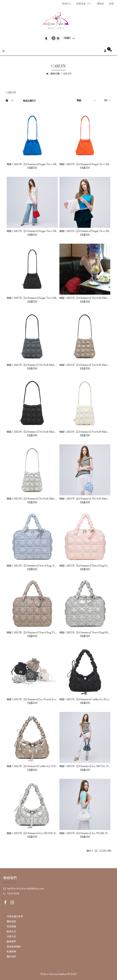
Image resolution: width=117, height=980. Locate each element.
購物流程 (11, 922)
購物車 (100, 4)
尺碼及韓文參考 (15, 917)
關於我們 (11, 957)
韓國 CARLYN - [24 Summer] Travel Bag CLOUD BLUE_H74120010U (45, 566)
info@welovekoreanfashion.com (26, 889)
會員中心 (67, 4)
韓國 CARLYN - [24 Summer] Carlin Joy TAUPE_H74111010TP (41, 766)
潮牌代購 (55, 74)
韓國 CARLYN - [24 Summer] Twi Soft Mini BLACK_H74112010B (42, 432)
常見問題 (11, 927)
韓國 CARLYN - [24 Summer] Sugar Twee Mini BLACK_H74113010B (44, 298)
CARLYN (66, 74)
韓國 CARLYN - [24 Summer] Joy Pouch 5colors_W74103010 (41, 699)
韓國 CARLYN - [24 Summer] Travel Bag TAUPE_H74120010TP (42, 633)
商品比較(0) (29, 101)
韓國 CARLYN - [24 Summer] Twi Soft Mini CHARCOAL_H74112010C (45, 365)
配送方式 (11, 932)
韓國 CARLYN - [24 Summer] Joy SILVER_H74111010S (37, 833)
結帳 (111, 4)
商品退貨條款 (14, 947)
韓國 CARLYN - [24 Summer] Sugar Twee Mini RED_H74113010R (43, 231)
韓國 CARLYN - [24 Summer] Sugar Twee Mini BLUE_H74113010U (44, 164)
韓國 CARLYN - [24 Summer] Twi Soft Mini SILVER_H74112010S (42, 499)
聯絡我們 (11, 942)
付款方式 (11, 937)
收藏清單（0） (84, 4)
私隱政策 (11, 952)
